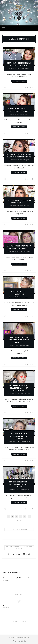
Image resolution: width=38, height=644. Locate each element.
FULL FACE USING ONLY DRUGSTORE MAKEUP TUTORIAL (19, 437)
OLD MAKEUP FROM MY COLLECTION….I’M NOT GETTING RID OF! (19, 389)
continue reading (19, 81)
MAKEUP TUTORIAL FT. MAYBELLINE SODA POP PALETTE (19, 340)
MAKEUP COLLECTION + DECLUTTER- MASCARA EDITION (19, 485)
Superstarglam (25, 68)
